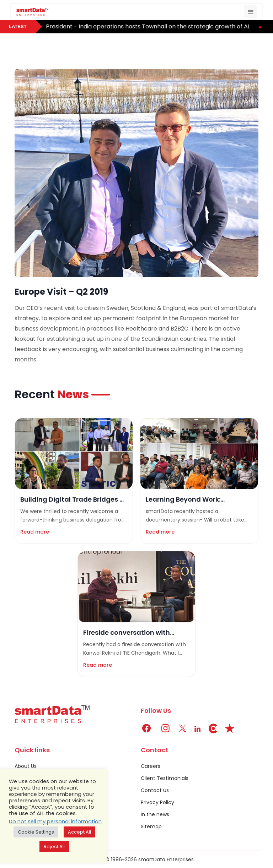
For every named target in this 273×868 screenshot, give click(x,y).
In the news (155, 814)
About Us (26, 766)
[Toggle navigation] (250, 12)
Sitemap (151, 826)
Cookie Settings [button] (36, 832)
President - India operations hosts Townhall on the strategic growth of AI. (151, 26)
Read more (35, 532)
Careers (151, 766)
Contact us (155, 790)
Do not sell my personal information (55, 821)
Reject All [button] (54, 847)
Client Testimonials (165, 778)
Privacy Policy (157, 802)
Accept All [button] (79, 832)
